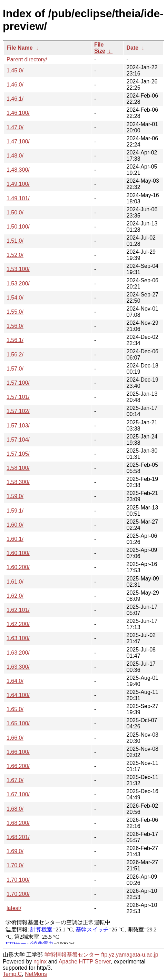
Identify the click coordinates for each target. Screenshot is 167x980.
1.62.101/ (18, 610)
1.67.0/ (15, 780)
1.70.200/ (18, 894)
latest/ (14, 908)
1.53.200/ (18, 284)
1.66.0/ (15, 738)
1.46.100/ (18, 113)
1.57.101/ (18, 397)
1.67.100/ (18, 794)
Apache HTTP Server (85, 962)
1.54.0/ (15, 298)
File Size (100, 48)
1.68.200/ (18, 823)
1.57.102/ (18, 411)
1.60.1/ (15, 539)
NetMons (36, 974)
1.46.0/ (15, 85)
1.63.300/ (18, 667)
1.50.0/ (15, 213)
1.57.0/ (15, 369)
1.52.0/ (15, 255)
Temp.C (12, 974)
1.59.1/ (15, 511)
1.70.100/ (18, 880)
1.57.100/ (18, 383)
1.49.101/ (18, 198)
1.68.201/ (18, 837)
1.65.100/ (18, 723)
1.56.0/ (15, 326)
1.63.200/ (18, 653)
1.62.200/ (18, 624)
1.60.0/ (15, 525)
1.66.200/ (18, 766)
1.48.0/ (15, 156)
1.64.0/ (15, 681)
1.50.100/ (18, 227)
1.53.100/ (18, 269)
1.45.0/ (15, 70)
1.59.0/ (15, 496)
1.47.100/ (18, 142)
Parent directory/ (27, 59)
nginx (40, 962)
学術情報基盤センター (72, 955)
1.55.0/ (15, 312)
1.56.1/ (15, 340)
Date (132, 48)
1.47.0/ (15, 127)
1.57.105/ (18, 454)
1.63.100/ (18, 638)
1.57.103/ (18, 426)
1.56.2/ (15, 355)
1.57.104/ (18, 440)
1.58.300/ (18, 482)
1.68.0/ (15, 809)
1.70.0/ (15, 865)
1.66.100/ (18, 752)
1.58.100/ (18, 468)
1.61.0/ (15, 582)
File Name (20, 48)
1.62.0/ (15, 596)
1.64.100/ (18, 695)
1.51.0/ (15, 241)
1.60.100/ (18, 553)
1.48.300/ (18, 170)
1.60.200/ (18, 567)
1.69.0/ (15, 851)
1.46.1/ (15, 99)
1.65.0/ (15, 709)
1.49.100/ (18, 184)
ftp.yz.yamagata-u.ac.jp (130, 955)
